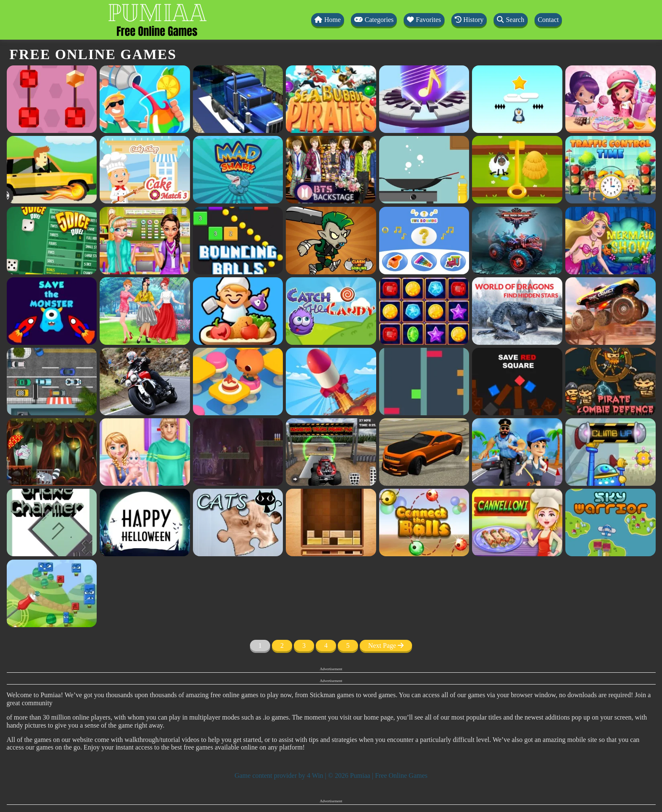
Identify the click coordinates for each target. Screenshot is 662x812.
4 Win (315, 775)
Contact (548, 20)
